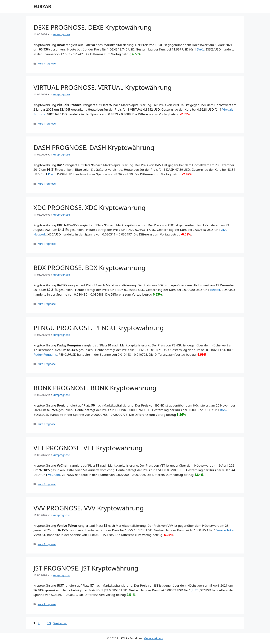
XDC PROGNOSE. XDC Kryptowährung (90, 208)
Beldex (215, 290)
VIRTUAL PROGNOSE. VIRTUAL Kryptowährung (103, 87)
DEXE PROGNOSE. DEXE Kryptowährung (93, 27)
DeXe (201, 49)
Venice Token (226, 530)
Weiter (60, 623)
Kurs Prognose (47, 63)
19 (49, 623)
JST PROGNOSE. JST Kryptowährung (86, 568)
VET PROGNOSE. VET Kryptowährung (88, 448)
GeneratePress (153, 638)
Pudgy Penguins (45, 354)
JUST (195, 590)
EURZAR (42, 6)
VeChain (54, 475)
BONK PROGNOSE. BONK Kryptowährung (95, 388)
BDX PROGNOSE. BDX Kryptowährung (90, 268)
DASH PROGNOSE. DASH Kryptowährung (94, 147)
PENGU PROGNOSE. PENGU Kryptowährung (99, 328)
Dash (52, 174)
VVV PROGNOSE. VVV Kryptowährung (89, 508)
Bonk (224, 410)
